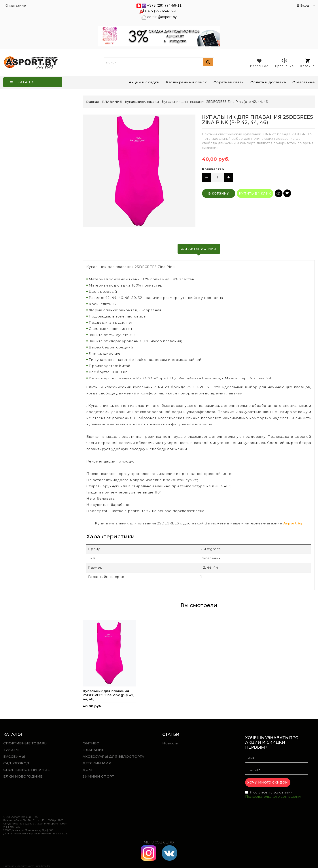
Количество (213, 169)
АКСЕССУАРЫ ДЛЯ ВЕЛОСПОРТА (113, 756)
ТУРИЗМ (11, 750)
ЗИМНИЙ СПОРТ (98, 776)
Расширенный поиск (186, 82)
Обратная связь (229, 82)
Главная (92, 102)
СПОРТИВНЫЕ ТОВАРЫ (26, 743)
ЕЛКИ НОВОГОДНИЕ (23, 776)
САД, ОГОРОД (16, 763)
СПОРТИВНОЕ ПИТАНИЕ (26, 770)
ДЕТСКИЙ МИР (97, 763)
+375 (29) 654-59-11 (162, 11)
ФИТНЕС (91, 743)
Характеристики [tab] (199, 249)
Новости (170, 743)
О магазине (304, 82)
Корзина (308, 63)
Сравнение (284, 63)
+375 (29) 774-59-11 (165, 5)
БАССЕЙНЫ (14, 756)
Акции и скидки (144, 82)
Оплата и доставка (268, 82)
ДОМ (87, 770)
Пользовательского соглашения (274, 796)
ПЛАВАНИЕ (93, 750)
